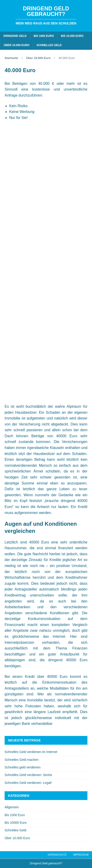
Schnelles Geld (49, 45)
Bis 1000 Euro (44, 36)
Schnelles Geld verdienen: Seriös (28, 775)
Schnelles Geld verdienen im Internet (31, 752)
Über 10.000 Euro (17, 45)
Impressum (81, 855)
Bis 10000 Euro (16, 823)
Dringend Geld (15, 36)
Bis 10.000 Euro (72, 36)
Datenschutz (57, 855)
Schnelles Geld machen (22, 760)
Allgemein (12, 807)
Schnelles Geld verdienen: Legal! (28, 783)
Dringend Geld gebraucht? (46, 863)
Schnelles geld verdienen (22, 767)
